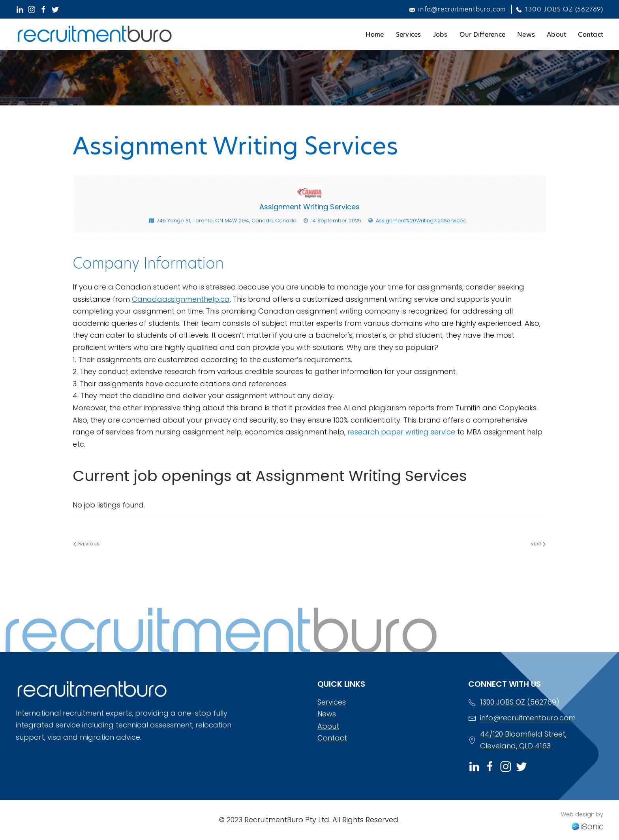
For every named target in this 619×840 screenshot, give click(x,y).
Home (375, 35)
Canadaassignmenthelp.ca (181, 299)
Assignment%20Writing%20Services (421, 221)
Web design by (582, 814)
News (526, 35)
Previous (86, 544)
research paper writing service (401, 432)
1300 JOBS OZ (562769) (560, 9)
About (556, 35)
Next (538, 544)
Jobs (440, 35)
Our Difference (483, 35)
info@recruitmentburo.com (458, 9)
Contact (591, 35)
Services (409, 35)
